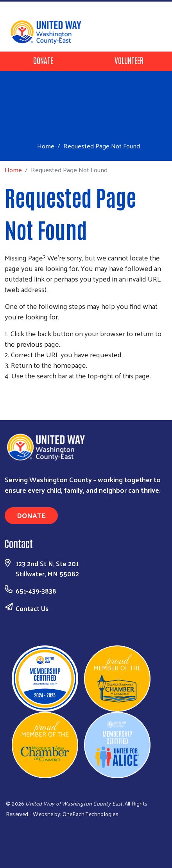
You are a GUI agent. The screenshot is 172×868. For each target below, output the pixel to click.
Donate (43, 60)
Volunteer (129, 60)
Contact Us (32, 608)
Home (46, 146)
